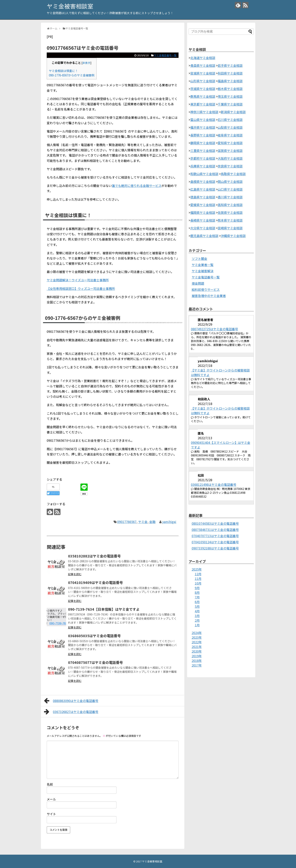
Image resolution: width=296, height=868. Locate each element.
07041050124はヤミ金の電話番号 (215, 542)
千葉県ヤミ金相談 (230, 104)
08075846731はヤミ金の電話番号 (215, 530)
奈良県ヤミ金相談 (230, 166)
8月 (197, 592)
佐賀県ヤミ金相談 (230, 212)
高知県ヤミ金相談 (230, 205)
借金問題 (198, 283)
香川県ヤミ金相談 (230, 197)
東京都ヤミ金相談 (203, 104)
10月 (198, 583)
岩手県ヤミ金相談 (230, 65)
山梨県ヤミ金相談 (230, 127)
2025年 (197, 569)
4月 (197, 611)
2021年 (197, 647)
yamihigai (169, 522)
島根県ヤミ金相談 (203, 181)
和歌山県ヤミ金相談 (204, 174)
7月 (197, 597)
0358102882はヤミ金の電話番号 (94, 556)
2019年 (197, 656)
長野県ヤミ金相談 (203, 135)
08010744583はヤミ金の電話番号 (215, 523)
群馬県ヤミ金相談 (203, 96)
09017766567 (127, 522)
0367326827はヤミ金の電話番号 (71, 712)
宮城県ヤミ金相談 (203, 73)
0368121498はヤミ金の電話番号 (214, 485)
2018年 (197, 661)
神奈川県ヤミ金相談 (204, 112)
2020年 (197, 651)
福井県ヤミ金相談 (203, 127)
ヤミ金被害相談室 (70, 6)
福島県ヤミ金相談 (230, 81)
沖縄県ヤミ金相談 (233, 236)
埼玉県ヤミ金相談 (230, 96)
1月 (197, 625)
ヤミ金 (143, 522)
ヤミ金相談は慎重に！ (63, 71)
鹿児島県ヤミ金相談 (204, 236)
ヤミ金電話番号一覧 (165, 55)
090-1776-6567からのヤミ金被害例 (72, 75)
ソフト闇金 (199, 259)
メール (51, 799)
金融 (152, 522)
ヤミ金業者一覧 (203, 265)
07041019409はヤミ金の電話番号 (95, 582)
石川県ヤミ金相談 (230, 120)
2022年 (197, 642)
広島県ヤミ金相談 (203, 189)
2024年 (197, 633)
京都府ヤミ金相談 (203, 158)
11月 (198, 579)
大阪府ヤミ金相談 (230, 158)
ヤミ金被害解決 (203, 271)
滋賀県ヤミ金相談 (230, 151)
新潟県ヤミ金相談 (233, 112)
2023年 (197, 637)
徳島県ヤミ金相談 (203, 197)
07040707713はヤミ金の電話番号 (215, 536)
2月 (197, 620)
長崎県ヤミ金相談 (203, 220)
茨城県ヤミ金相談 (203, 89)
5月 (197, 606)
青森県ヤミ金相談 (203, 65)
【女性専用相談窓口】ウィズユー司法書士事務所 (81, 288)
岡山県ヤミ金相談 (230, 181)
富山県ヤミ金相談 (203, 120)
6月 (197, 602)
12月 (198, 574)
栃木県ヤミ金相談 (230, 89)
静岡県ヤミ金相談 (203, 143)
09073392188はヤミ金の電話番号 (215, 548)
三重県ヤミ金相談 (203, 151)
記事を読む (75, 574)
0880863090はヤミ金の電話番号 (71, 701)
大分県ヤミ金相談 (203, 228)
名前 (50, 784)
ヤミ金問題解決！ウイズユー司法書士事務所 (78, 280)
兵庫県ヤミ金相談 (203, 166)
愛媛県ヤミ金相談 (203, 205)
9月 (197, 588)
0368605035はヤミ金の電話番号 (94, 636)
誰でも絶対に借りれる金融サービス (137, 186)
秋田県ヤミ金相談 (230, 73)
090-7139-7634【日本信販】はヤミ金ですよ (104, 609)
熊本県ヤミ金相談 (230, 220)
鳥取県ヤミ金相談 (233, 174)
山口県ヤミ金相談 (230, 189)
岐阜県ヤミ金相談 (230, 135)
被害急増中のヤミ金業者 (209, 296)
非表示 (86, 63)
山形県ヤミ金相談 (203, 81)
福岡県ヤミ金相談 (203, 212)
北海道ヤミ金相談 (203, 58)
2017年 (197, 665)
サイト (51, 814)
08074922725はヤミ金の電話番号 (214, 329)
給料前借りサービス (206, 289)
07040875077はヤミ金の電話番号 (95, 662)
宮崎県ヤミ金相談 (230, 228)
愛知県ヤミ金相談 (230, 143)
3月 (197, 616)
